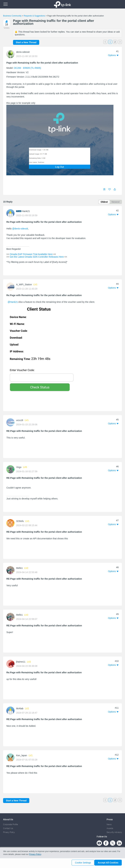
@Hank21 (13, 303)
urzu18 (20, 421)
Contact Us (8, 828)
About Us (8, 819)
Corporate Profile (10, 824)
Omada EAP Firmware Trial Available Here (31, 255)
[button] (115, 189)
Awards (110, 828)
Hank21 (26, 212)
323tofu (20, 522)
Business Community (12, 16)
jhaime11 (21, 662)
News (109, 824)
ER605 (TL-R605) (32, 68)
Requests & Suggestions (34, 16)
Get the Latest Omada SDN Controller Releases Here (37, 257)
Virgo (19, 468)
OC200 (17, 68)
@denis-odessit (20, 229)
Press (110, 819)
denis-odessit (23, 52)
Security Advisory (114, 832)
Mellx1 (19, 569)
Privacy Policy (9, 832)
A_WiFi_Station (24, 285)
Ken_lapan (22, 756)
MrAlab (20, 709)
